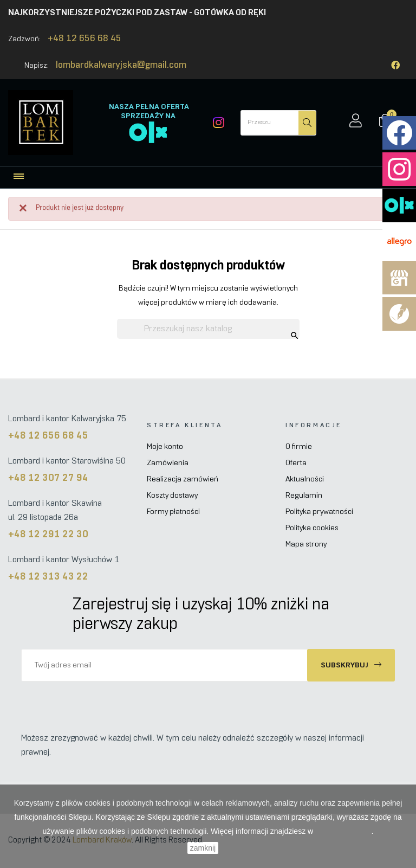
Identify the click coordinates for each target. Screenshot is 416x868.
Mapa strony (306, 545)
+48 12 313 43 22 (48, 577)
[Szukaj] (208, 329)
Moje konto (165, 447)
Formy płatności (173, 512)
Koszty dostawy (172, 496)
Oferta (296, 463)
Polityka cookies (312, 528)
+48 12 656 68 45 (84, 39)
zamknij (203, 848)
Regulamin (304, 496)
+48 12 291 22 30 (48, 535)
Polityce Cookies (343, 831)
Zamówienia (168, 463)
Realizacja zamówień (183, 480)
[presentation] (112, 703)
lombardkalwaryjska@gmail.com (121, 66)
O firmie (299, 447)
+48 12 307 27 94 (48, 478)
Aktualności (305, 480)
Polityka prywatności (319, 512)
